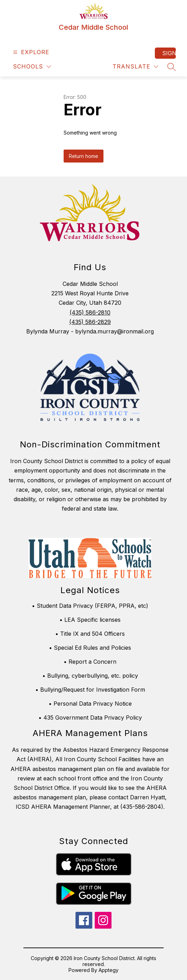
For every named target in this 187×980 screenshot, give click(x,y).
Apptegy (109, 970)
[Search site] (172, 67)
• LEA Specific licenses (90, 620)
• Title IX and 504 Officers (90, 634)
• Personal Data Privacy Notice (90, 704)
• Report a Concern (90, 662)
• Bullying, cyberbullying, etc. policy (90, 676)
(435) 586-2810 (90, 312)
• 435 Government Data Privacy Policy (90, 718)
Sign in (169, 53)
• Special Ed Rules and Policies (90, 648)
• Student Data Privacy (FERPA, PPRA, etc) (90, 606)
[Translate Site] (135, 67)
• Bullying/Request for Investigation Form (90, 690)
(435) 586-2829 (90, 322)
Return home (84, 156)
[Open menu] (30, 52)
